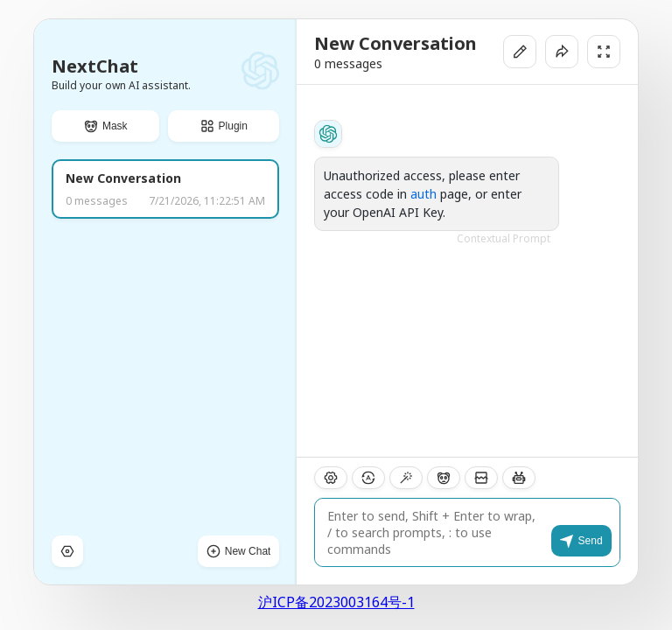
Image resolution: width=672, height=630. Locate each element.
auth (423, 194)
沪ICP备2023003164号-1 (336, 602)
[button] (105, 126)
